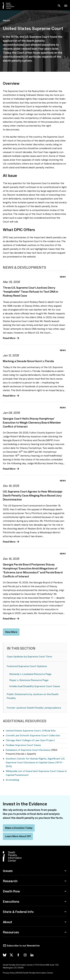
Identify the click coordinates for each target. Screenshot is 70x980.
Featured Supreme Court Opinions (27, 666)
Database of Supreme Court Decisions (28, 750)
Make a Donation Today (19, 828)
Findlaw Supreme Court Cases (23, 745)
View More (11, 632)
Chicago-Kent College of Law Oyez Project (30, 740)
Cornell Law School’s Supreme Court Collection (33, 735)
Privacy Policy (9, 973)
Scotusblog (12, 780)
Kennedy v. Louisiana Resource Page (30, 674)
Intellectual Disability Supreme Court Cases (35, 686)
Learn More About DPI (18, 836)
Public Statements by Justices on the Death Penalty (33, 696)
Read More (9, 338)
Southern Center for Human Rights (26, 759)
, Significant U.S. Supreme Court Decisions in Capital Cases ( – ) (35, 762)
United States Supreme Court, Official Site (31, 731)
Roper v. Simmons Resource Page (29, 680)
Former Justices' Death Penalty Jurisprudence (34, 708)
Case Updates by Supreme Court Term (29, 657)
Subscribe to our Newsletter (23, 946)
